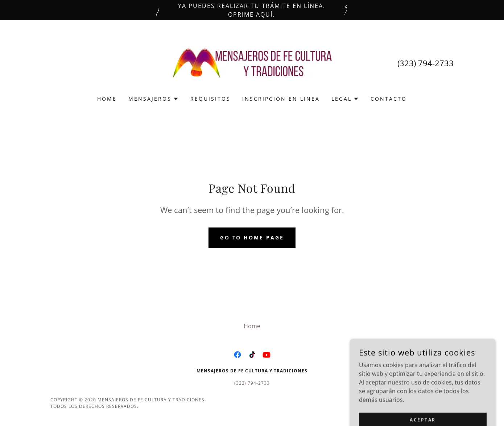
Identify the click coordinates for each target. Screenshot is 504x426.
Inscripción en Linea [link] (281, 99)
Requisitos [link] (210, 99)
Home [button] (252, 326)
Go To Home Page (252, 237)
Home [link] (107, 99)
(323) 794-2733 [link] (425, 63)
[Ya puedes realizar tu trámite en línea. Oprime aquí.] (252, 10)
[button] (154, 99)
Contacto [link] (389, 99)
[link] (252, 63)
